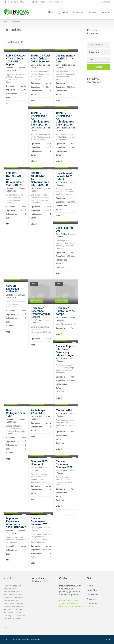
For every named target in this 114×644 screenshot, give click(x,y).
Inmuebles (63, 12)
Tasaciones (78, 12)
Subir (108, 640)
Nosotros (92, 12)
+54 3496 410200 (68, 601)
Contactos (106, 12)
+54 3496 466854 (69, 604)
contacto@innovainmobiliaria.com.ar (76, 607)
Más (8, 104)
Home (51, 12)
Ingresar (106, 2)
